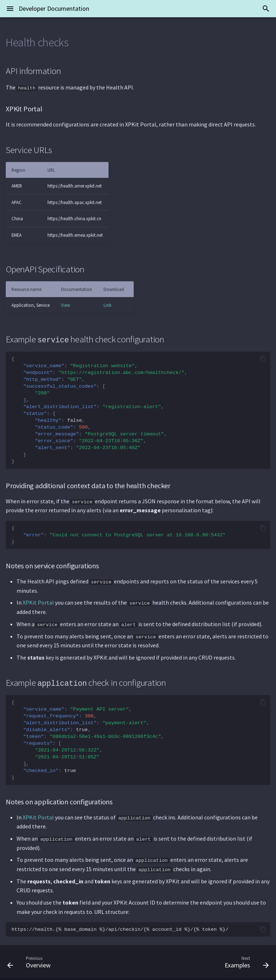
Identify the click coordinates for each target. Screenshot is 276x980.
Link (107, 305)
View (66, 305)
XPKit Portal (38, 602)
